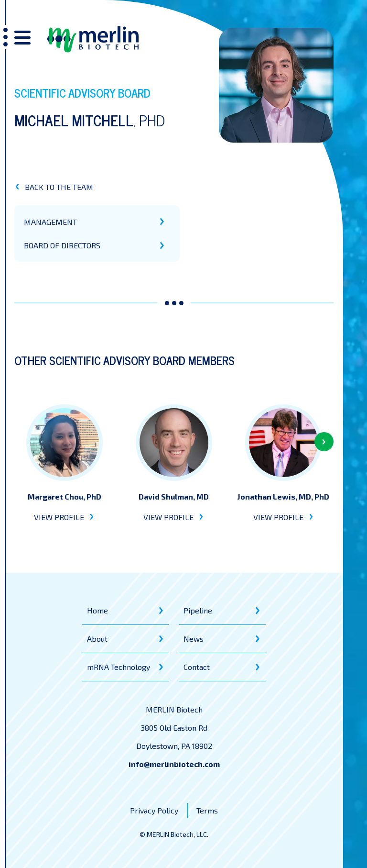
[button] (324, 442)
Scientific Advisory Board (82, 93)
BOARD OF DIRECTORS (62, 245)
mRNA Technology (119, 667)
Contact (197, 667)
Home (97, 610)
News (194, 639)
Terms (207, 810)
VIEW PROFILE (64, 517)
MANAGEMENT (50, 222)
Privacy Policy (154, 810)
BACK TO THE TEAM (54, 187)
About (97, 639)
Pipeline (198, 610)
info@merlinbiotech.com (174, 764)
